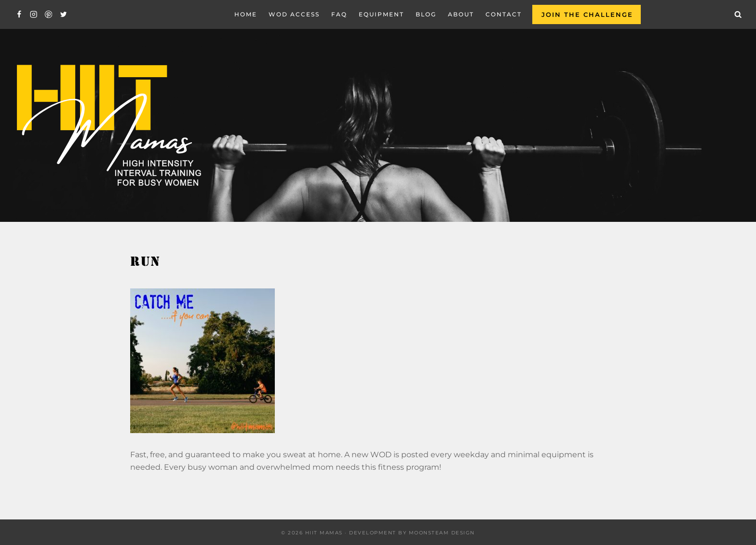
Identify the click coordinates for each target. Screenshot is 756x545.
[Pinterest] (48, 15)
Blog (426, 14)
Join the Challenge (587, 14)
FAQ (339, 14)
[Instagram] (34, 15)
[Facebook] (19, 15)
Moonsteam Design (442, 533)
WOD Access (294, 14)
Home (246, 14)
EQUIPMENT (381, 14)
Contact (504, 14)
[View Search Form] (738, 14)
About (461, 14)
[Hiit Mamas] (108, 126)
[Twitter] (63, 15)
